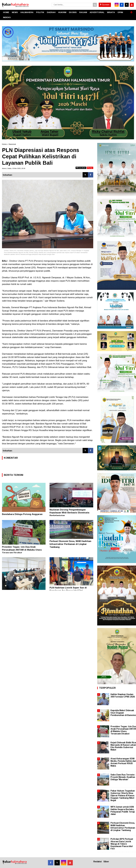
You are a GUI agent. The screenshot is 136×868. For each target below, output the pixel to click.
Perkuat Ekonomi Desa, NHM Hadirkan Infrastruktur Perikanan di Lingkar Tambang (70, 544)
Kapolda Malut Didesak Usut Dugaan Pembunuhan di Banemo (123, 713)
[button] (131, 11)
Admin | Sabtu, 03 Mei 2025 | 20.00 (14, 168)
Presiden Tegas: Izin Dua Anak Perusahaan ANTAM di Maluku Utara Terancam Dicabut (22, 550)
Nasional (12, 144)
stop (90, 168)
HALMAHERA (27, 12)
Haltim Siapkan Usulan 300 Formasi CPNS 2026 (123, 696)
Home (4, 144)
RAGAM (83, 12)
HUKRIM (62, 12)
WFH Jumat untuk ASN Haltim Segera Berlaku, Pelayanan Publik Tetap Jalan (123, 810)
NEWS (15, 12)
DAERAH (51, 12)
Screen (105, 5)
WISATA (111, 12)
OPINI (120, 12)
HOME (6, 12)
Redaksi (97, 862)
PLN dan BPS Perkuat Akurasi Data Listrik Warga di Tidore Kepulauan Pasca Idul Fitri (122, 844)
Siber (106, 862)
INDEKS (7, 17)
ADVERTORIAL (97, 12)
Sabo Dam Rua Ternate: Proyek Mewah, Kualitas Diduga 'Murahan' (123, 777)
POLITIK (40, 12)
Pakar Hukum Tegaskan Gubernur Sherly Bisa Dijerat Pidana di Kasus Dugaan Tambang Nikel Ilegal (123, 796)
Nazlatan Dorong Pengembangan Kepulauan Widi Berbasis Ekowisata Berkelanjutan (69, 513)
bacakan (81, 168)
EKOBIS (73, 12)
